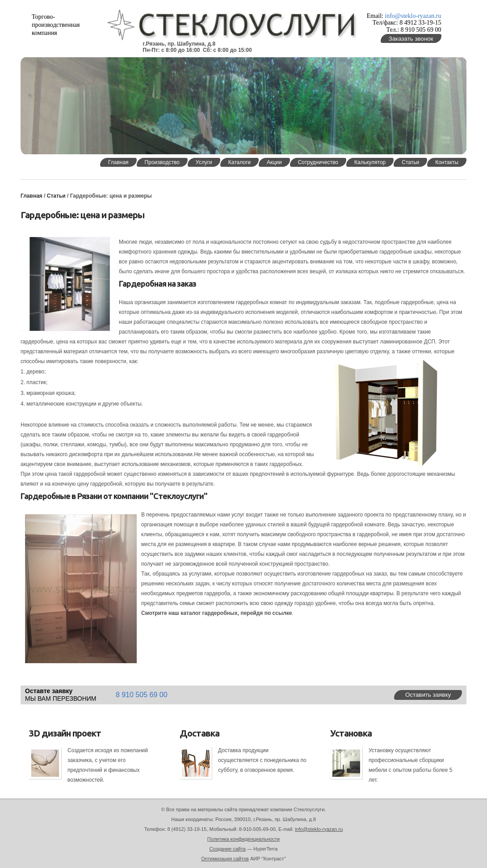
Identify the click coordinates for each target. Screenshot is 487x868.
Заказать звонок (411, 39)
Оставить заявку (428, 695)
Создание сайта (228, 849)
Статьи (57, 196)
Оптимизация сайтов (225, 859)
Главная (31, 196)
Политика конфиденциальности (243, 839)
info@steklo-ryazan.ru (413, 16)
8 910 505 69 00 (142, 695)
